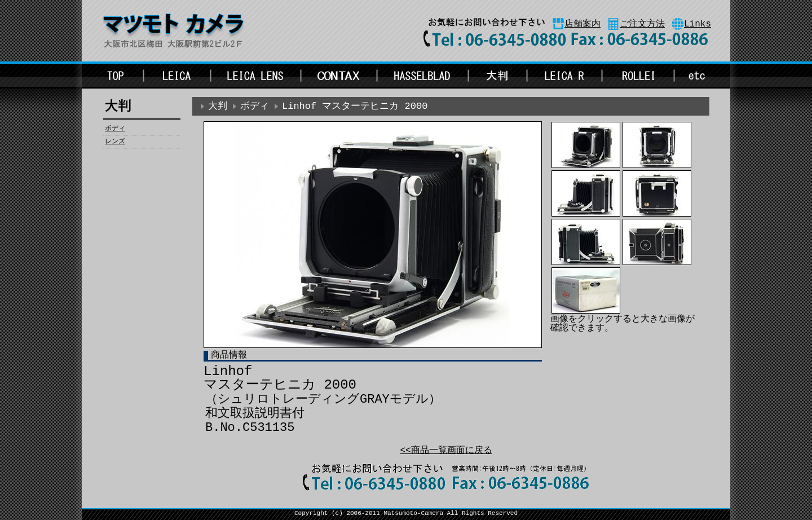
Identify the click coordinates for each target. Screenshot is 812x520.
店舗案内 (582, 24)
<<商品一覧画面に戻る (446, 451)
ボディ (115, 129)
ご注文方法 (642, 24)
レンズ (115, 142)
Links (698, 24)
